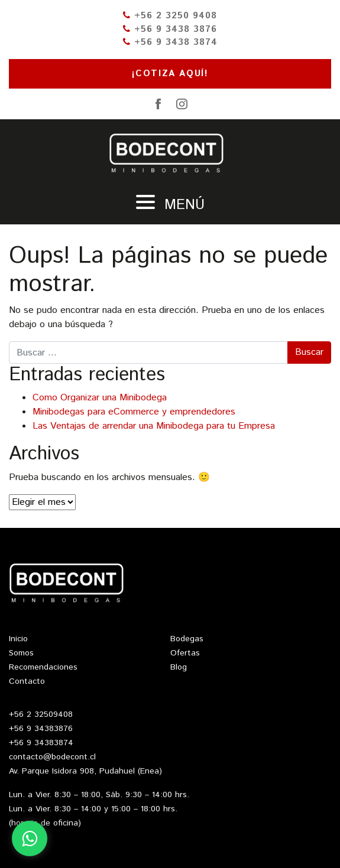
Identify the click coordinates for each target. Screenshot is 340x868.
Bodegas (187, 639)
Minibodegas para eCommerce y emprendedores (134, 412)
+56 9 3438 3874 (170, 42)
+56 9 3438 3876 (170, 29)
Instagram (182, 104)
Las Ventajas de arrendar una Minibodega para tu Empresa (154, 426)
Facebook (158, 104)
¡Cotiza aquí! (170, 74)
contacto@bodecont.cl (52, 757)
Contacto (27, 681)
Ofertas (185, 653)
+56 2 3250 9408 (170, 16)
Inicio (18, 639)
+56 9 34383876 (41, 729)
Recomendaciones (43, 667)
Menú (170, 205)
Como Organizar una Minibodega (100, 398)
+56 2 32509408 (41, 714)
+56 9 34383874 (41, 743)
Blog (179, 667)
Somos (21, 653)
